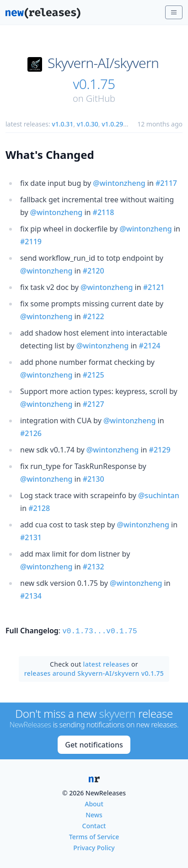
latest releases (106, 663)
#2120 (94, 271)
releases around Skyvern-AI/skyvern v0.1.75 (94, 672)
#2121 (154, 287)
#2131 (31, 537)
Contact (94, 825)
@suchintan (159, 495)
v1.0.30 (88, 124)
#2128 (39, 508)
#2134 (31, 596)
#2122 (94, 316)
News (94, 814)
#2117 (166, 183)
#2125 (94, 375)
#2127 (94, 404)
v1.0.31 (62, 124)
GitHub (101, 98)
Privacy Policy (94, 847)
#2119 (31, 242)
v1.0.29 (112, 124)
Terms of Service (94, 836)
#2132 (94, 567)
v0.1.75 (94, 84)
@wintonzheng (119, 183)
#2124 (150, 346)
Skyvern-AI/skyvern (103, 63)
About (94, 803)
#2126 (31, 433)
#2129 (160, 450)
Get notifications (94, 744)
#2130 (94, 479)
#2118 (104, 212)
